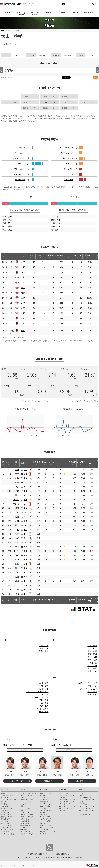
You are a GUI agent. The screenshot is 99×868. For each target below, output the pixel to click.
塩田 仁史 (44, 649)
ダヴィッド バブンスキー (37, 692)
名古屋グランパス (7, 817)
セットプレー (17, 169)
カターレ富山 (25, 819)
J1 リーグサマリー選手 (67, 795)
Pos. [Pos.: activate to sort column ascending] (44, 463)
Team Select (89, 13)
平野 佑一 (7, 227)
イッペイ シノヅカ (40, 697)
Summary (62, 790)
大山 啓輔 (44, 695)
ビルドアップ (68, 164)
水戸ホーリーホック (7, 795)
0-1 (25, 482)
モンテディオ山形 (26, 802)
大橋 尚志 (7, 223)
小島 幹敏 (44, 703)
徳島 (17, 478)
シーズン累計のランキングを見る (84, 401)
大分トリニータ (25, 832)
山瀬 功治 (7, 220)
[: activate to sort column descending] (4, 256)
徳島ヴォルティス (26, 825)
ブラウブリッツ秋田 (27, 800)
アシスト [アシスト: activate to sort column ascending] (58, 463)
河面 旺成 (92, 654)
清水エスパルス (6, 815)
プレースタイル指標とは (86, 806)
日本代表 (81, 795)
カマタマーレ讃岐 (46, 821)
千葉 (17, 512)
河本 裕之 (92, 649)
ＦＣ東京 (4, 804)
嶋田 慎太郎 (43, 709)
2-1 (25, 495)
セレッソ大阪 (5, 823)
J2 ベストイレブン (65, 804)
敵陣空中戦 (20, 180)
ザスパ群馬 (43, 798)
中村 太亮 (92, 660)
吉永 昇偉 (92, 695)
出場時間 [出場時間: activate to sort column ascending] (59, 256)
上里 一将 (56, 223)
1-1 (25, 487)
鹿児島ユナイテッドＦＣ (48, 832)
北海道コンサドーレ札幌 (28, 793)
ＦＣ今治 (23, 828)
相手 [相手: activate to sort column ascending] (16, 463)
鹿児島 (16, 500)
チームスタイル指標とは (86, 808)
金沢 (23, 318)
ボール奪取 (69, 180)
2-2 (25, 521)
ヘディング (18, 158)
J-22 (23, 262)
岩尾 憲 (55, 217)
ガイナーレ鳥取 (45, 817)
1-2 (25, 547)
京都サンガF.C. (6, 819)
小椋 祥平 (56, 227)
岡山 (17, 495)
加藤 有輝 (44, 651)
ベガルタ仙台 (25, 798)
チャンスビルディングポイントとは (35, 401)
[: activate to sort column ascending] (9, 256)
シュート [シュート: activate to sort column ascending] (78, 256)
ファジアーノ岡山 (7, 828)
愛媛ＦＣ (43, 823)
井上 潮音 (7, 230)
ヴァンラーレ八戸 (26, 795)
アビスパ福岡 (5, 832)
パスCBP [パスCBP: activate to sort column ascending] (81, 463)
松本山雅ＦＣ (44, 802)
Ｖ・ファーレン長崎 (7, 834)
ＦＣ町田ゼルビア (7, 808)
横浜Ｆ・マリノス (7, 813)
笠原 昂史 (44, 646)
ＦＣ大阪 (43, 813)
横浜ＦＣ (23, 810)
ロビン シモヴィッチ (87, 683)
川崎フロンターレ (7, 810)
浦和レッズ (5, 798)
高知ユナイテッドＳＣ (47, 825)
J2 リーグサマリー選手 (67, 802)
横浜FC (16, 504)
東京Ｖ (16, 585)
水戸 (17, 487)
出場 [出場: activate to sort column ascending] (31, 256)
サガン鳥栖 (24, 830)
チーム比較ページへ (25, 750)
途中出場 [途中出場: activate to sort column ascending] (50, 256)
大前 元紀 (92, 686)
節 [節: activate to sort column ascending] (3, 463)
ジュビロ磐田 (25, 821)
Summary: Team (21, 14)
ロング (20, 164)
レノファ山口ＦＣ (46, 819)
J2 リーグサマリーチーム (67, 800)
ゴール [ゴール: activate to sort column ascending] (68, 256)
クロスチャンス (67, 153)
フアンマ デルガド (88, 689)
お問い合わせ (67, 854)
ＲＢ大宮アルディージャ (28, 808)
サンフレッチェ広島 (7, 830)
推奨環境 (37, 854)
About (76, 13)
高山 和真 (92, 666)
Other (80, 790)
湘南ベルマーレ (25, 813)
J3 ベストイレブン (65, 810)
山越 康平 (92, 651)
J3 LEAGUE (44, 790)
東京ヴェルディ (6, 806)
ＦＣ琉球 (43, 834)
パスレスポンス (18, 174)
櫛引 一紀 (92, 668)
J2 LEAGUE (24, 790)
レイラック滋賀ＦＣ (46, 810)
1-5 (25, 577)
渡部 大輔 (92, 657)
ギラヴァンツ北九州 (46, 828)
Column (62, 13)
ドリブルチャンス (66, 148)
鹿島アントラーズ (7, 793)
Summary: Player (35, 14)
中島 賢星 (7, 217)
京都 (17, 538)
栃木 (17, 525)
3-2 (25, 564)
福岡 (17, 534)
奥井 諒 (93, 663)
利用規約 (30, 854)
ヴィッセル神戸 (6, 825)
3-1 (25, 538)
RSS (95, 77)
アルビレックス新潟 (27, 817)
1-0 (25, 478)
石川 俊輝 (44, 683)
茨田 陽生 (44, 689)
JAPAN (49, 13)
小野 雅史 (44, 712)
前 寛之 (55, 230)
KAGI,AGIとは (83, 804)
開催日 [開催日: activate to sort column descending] (8, 463)
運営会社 (59, 854)
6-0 (25, 551)
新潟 (17, 547)
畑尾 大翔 (92, 671)
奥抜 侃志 (44, 706)
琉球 (17, 474)
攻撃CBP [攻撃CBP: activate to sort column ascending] (72, 463)
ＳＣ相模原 (43, 800)
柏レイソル (5, 802)
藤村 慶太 (56, 220)
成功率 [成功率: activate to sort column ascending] (87, 256)
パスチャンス (68, 158)
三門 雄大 (44, 686)
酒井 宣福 (44, 700)
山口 (17, 521)
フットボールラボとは (86, 798)
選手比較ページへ (74, 750)
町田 (17, 508)
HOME (8, 13)
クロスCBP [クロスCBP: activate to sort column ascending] (90, 463)
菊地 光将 (92, 646)
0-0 (25, 470)
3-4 (25, 474)
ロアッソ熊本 (44, 830)
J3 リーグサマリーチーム (67, 806)
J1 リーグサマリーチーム (67, 793)
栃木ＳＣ (43, 795)
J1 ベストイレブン (65, 798)
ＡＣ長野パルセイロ (46, 804)
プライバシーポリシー (48, 854)
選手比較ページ (17, 781)
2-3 (25, 555)
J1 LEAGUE (5, 790)
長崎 (17, 491)
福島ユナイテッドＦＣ (47, 793)
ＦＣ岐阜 (43, 808)
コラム (81, 793)
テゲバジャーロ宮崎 (27, 834)
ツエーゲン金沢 (45, 806)
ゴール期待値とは (84, 815)
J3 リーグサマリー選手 (67, 808)
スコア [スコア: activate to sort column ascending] (24, 463)
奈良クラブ (43, 815)
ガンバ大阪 (5, 821)
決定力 (22, 148)
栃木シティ (24, 806)
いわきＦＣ (24, 804)
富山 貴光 (92, 692)
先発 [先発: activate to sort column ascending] (40, 256)
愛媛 (17, 517)
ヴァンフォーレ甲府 (27, 815)
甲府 (17, 470)
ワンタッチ (18, 153)
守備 (71, 174)
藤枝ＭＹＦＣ (25, 823)
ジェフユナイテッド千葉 (9, 800)
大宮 (23, 267)
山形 (17, 482)
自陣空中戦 (69, 169)
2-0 (25, 500)
